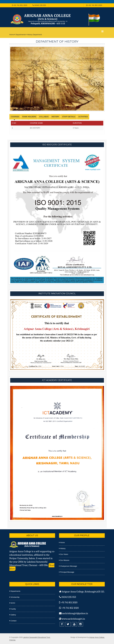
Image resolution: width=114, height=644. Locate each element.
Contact (13, 621)
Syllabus (44, 117)
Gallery (13, 615)
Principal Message (67, 572)
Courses (15, 117)
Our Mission (64, 560)
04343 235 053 (39, 5)
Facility (13, 609)
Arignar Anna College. (97, 637)
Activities (83, 117)
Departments (20, 35)
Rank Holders (29, 117)
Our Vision (64, 554)
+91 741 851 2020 (20, 5)
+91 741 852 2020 (94, 5)
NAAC (12, 603)
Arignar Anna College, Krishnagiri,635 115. (82, 592)
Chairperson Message (68, 566)
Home (12, 35)
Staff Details (69, 117)
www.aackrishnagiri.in (72, 619)
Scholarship (14, 597)
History (55, 117)
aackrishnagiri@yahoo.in (74, 613)
